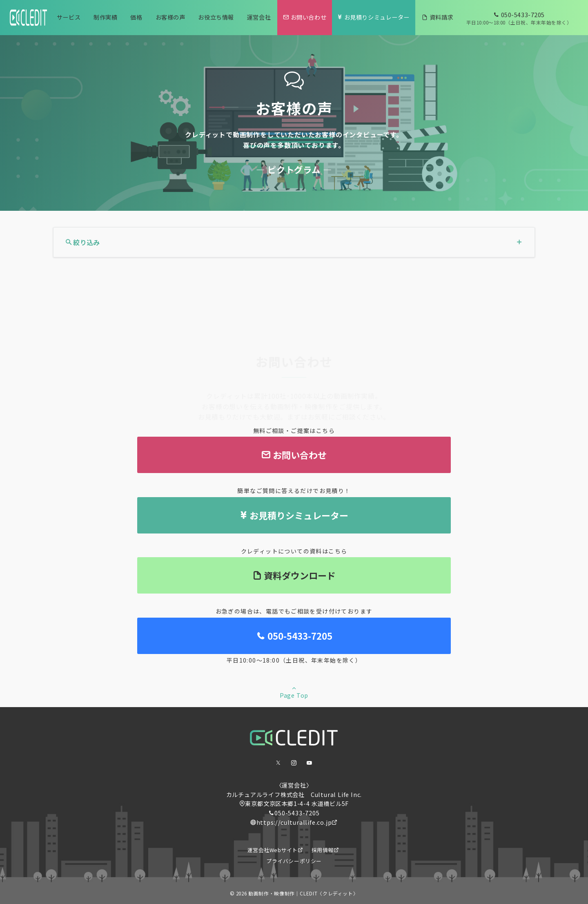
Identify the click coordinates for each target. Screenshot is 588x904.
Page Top (294, 692)
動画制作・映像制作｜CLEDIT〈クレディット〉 (303, 893)
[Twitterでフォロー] (278, 763)
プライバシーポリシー (294, 861)
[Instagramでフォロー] (294, 763)
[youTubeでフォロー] (310, 763)
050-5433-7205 (297, 813)
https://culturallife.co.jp (294, 822)
